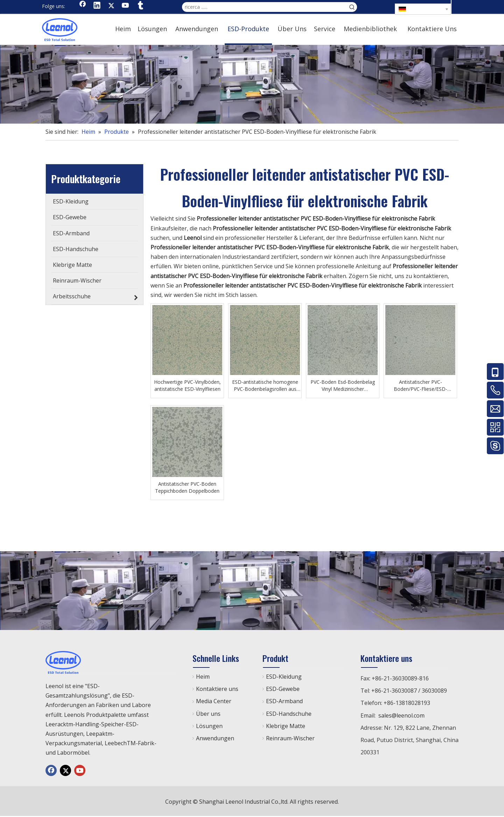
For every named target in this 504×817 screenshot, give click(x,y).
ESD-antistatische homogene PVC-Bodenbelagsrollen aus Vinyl (265, 386)
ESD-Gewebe (283, 689)
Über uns (208, 714)
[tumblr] (140, 6)
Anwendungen (215, 738)
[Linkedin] (97, 6)
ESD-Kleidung (284, 677)
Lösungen (209, 726)
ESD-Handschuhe (289, 714)
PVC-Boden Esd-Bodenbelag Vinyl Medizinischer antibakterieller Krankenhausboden (343, 386)
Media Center (214, 701)
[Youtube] (126, 6)
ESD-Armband (284, 701)
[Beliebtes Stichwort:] (352, 7)
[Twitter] (111, 6)
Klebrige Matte (286, 726)
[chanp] (252, 84)
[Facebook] (83, 6)
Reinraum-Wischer (290, 738)
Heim (203, 677)
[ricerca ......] (265, 7)
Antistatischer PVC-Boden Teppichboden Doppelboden (187, 487)
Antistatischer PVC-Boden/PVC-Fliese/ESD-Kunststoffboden (421, 386)
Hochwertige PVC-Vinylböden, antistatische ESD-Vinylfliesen (187, 385)
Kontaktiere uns (217, 689)
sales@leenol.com (401, 715)
